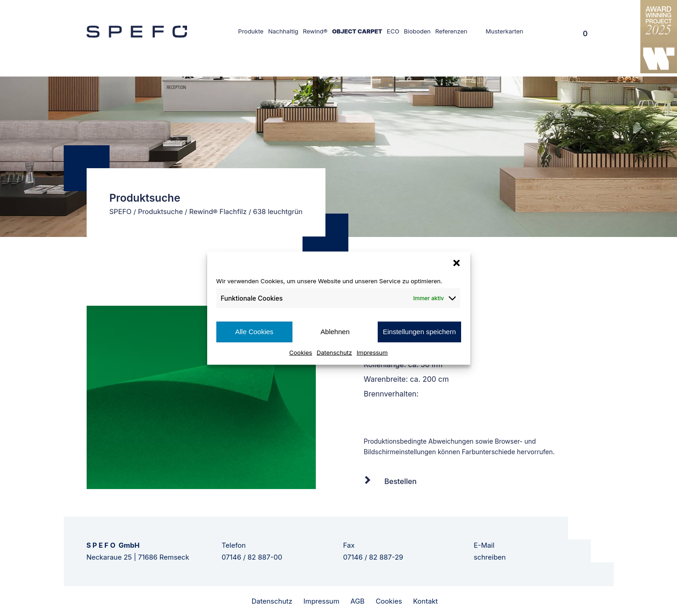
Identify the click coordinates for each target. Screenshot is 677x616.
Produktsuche (160, 212)
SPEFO (121, 212)
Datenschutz (334, 352)
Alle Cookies (254, 332)
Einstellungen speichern (419, 332)
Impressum (372, 352)
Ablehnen (335, 332)
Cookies (301, 352)
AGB (358, 601)
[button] (457, 263)
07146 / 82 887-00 (252, 557)
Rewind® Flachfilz (218, 212)
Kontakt (425, 601)
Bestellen (401, 481)
